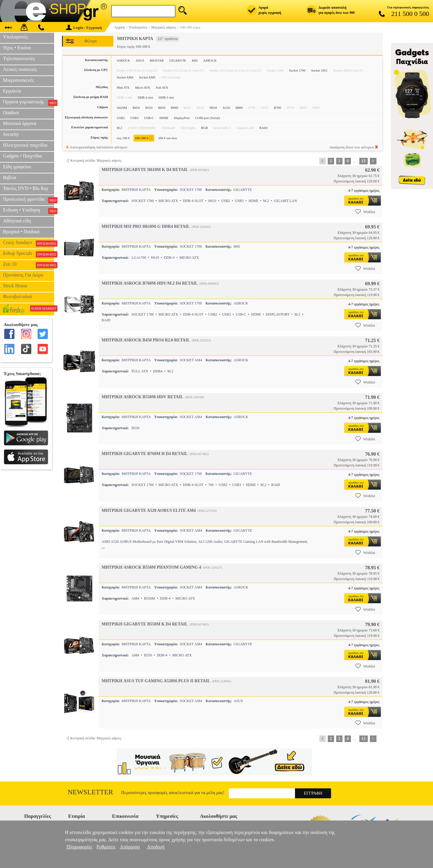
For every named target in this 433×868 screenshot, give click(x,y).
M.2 (119, 128)
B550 (149, 108)
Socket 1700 (297, 70)
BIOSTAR (157, 60)
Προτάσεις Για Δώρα (23, 275)
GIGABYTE (178, 60)
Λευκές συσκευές (20, 69)
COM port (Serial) (207, 118)
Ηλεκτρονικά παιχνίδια (25, 145)
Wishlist (365, 212)
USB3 (135, 118)
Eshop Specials (29, 254)
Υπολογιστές (15, 37)
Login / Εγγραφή (84, 28)
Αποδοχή (156, 847)
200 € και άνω (167, 138)
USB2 (121, 118)
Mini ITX (123, 87)
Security (11, 134)
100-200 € (144, 138)
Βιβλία (10, 177)
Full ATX (162, 87)
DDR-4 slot (145, 97)
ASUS (140, 60)
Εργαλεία (12, 91)
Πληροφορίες (79, 847)
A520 (226, 108)
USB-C (149, 118)
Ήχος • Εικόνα (17, 48)
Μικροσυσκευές (19, 80)
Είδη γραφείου (17, 167)
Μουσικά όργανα (20, 123)
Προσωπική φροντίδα (29, 200)
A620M (122, 108)
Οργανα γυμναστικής (29, 102)
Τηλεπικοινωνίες (19, 58)
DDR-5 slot (166, 97)
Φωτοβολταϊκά (17, 296)
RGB (204, 128)
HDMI (164, 118)
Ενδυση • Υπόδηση (29, 211)
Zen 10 (29, 265)
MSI (195, 60)
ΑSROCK (210, 60)
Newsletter (90, 792)
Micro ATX (143, 87)
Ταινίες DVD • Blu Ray (26, 188)
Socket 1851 (319, 70)
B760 (278, 108)
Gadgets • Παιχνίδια (22, 156)
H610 (213, 108)
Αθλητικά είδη (17, 221)
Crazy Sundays (29, 243)
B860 (239, 108)
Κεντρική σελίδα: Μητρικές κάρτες (96, 160)
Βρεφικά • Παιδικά (21, 232)
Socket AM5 (147, 77)
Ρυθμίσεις (106, 847)
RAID (264, 128)
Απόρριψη (130, 847)
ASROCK (123, 60)
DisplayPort (182, 118)
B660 (174, 108)
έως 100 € (123, 138)
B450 (136, 108)
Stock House (15, 286)
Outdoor (11, 113)
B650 (162, 108)
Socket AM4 (125, 77)
